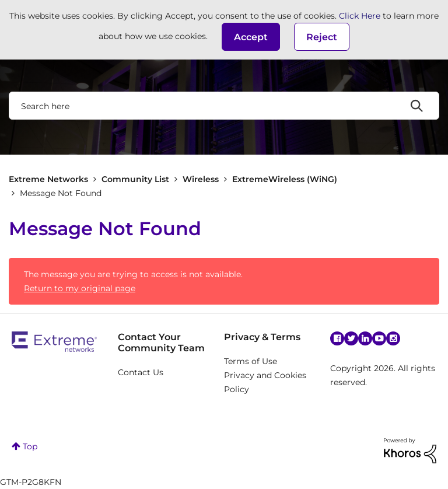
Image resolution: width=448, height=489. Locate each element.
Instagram (393, 338)
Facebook (337, 338)
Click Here (360, 16)
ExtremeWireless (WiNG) (285, 179)
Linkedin (365, 338)
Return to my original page (80, 288)
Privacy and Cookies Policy (265, 382)
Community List (135, 179)
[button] (251, 37)
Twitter (351, 338)
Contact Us (141, 372)
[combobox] (224, 106)
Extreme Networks (48, 179)
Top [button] (30, 446)
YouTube (379, 338)
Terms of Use (251, 361)
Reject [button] (322, 37)
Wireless (201, 179)
